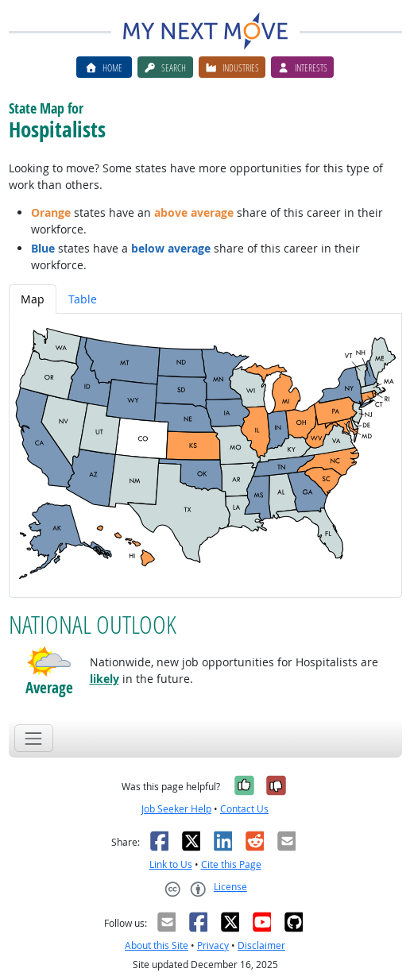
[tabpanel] (205, 455)
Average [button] (49, 687)
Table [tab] (83, 299)
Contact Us (244, 809)
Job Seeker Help (176, 809)
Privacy (213, 945)
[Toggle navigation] (34, 738)
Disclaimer (261, 945)
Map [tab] (33, 299)
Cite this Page (231, 864)
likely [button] (104, 679)
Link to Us (171, 864)
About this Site (157, 945)
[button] (49, 662)
